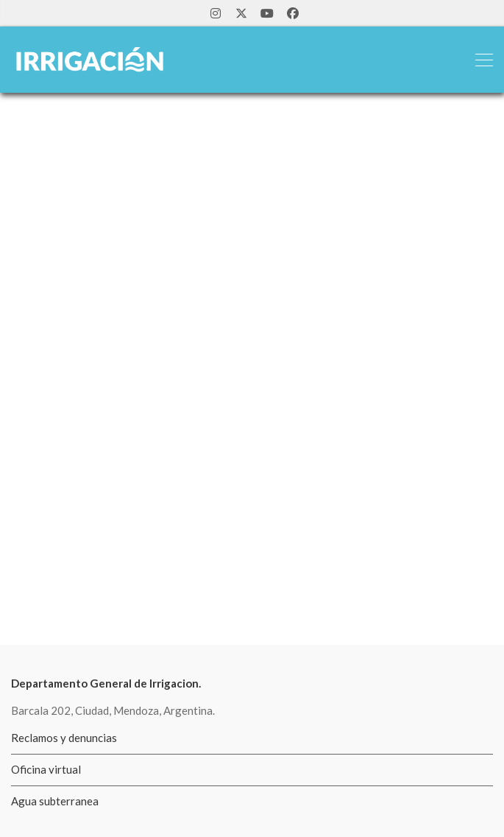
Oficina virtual (46, 769)
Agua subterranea (55, 801)
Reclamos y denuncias (64, 738)
